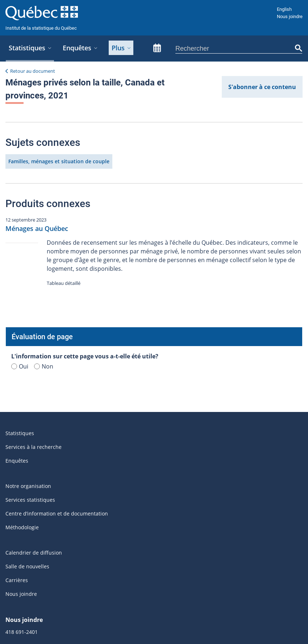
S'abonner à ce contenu (262, 87)
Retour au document (33, 71)
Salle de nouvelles (27, 387)
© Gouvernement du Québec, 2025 (151, 621)
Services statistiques (30, 321)
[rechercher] (235, 49)
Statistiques (20, 254)
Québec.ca (234, 569)
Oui (20, 187)
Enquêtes (17, 281)
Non (44, 187)
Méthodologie (22, 348)
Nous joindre (290, 16)
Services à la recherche (34, 268)
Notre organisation (28, 307)
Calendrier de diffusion (34, 373)
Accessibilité (69, 569)
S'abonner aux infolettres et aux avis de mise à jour (68, 524)
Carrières (17, 401)
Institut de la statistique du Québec (41, 28)
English (284, 9)
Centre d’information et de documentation (57, 334)
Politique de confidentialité (182, 569)
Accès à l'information (116, 569)
